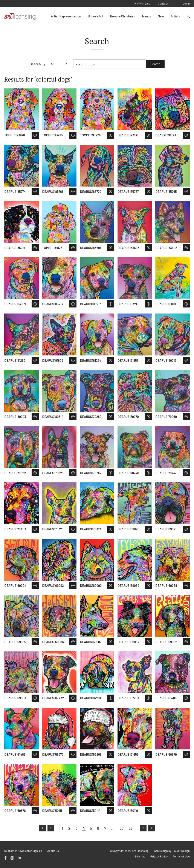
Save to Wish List (35, 135)
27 (122, 828)
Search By (37, 64)
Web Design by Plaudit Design (172, 851)
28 (131, 828)
